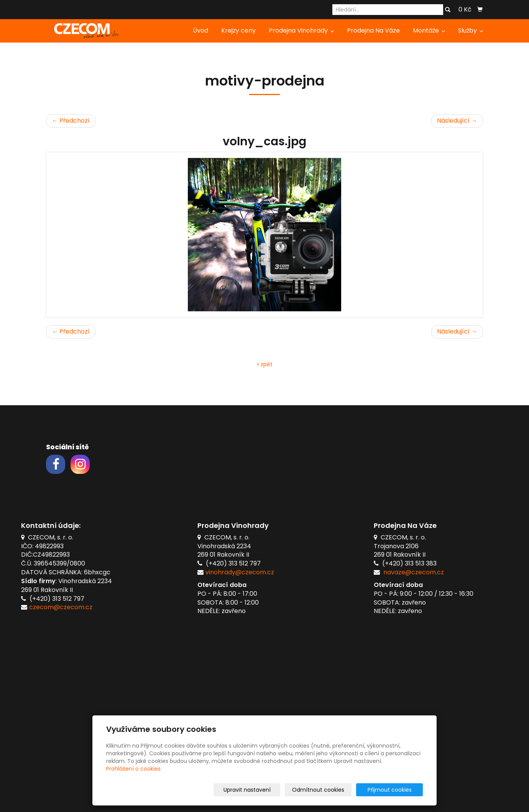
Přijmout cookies (393, 790)
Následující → (457, 121)
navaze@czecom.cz (414, 572)
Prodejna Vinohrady (301, 30)
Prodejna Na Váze (373, 30)
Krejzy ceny (238, 30)
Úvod (200, 30)
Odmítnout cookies (332, 790)
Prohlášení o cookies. (134, 769)
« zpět (265, 364)
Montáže (429, 30)
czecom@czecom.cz (61, 607)
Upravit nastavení (267, 790)
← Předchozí (71, 121)
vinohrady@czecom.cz (240, 572)
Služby (471, 30)
